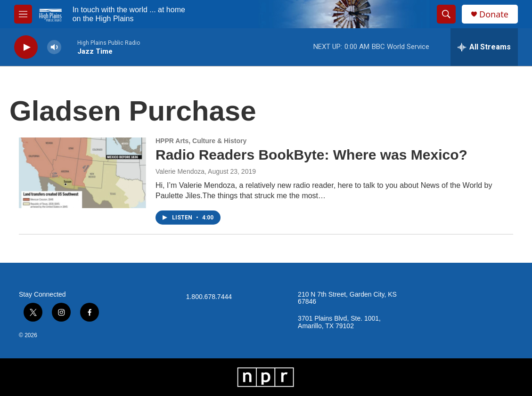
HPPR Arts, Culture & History (201, 141)
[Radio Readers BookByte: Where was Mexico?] (82, 173)
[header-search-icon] (446, 14)
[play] (26, 47)
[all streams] (484, 47)
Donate (494, 14)
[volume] (54, 47)
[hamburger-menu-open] (23, 14)
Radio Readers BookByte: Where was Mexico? (311, 155)
